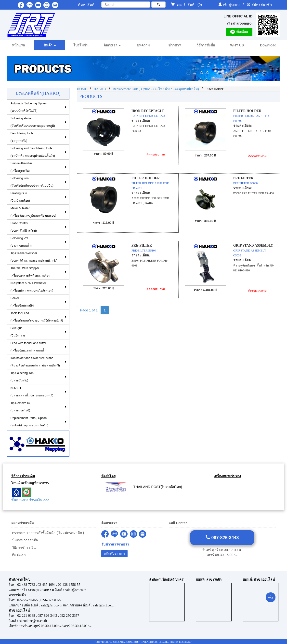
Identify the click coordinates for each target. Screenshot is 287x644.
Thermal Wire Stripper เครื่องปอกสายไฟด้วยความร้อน (30, 272)
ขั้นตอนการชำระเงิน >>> (30, 500)
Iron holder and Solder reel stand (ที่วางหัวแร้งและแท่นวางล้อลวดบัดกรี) (35, 362)
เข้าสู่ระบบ (232, 5)
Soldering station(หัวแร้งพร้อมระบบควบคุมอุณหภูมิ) (33, 122)
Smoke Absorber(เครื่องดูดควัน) (21, 167)
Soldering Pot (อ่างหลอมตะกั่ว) (21, 242)
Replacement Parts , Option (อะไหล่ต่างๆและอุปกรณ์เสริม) (29, 422)
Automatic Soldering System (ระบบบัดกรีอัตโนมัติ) (29, 107)
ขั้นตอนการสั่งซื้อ (25, 540)
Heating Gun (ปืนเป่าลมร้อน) (20, 197)
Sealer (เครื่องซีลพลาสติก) (23, 302)
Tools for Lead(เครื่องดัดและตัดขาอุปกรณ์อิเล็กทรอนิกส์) (37, 317)
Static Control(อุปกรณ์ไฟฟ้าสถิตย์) (24, 227)
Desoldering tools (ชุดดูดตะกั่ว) (22, 137)
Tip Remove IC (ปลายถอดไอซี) (20, 407)
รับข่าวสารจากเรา (115, 544)
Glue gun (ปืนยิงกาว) (18, 332)
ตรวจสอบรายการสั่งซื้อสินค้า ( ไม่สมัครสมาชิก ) (48, 533)
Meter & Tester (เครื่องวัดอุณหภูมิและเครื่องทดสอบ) (33, 212)
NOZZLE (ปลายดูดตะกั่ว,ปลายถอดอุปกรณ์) (32, 392)
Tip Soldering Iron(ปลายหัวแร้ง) (22, 377)
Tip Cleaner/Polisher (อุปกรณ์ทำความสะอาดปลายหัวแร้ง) (34, 257)
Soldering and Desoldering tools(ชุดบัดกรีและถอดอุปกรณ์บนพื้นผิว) (33, 152)
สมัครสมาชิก (262, 5)
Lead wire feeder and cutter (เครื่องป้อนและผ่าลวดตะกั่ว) (29, 347)
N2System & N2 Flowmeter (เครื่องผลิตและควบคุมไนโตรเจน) (32, 287)
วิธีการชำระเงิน (24, 547)
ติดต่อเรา (19, 555)
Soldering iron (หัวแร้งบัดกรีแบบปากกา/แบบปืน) (32, 182)
